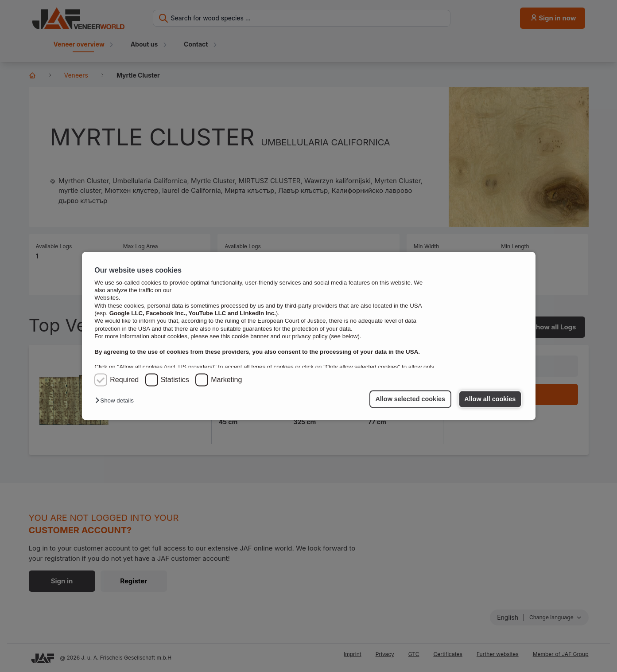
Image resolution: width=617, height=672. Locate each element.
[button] (116, 401)
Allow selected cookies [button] (410, 399)
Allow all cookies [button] (490, 399)
